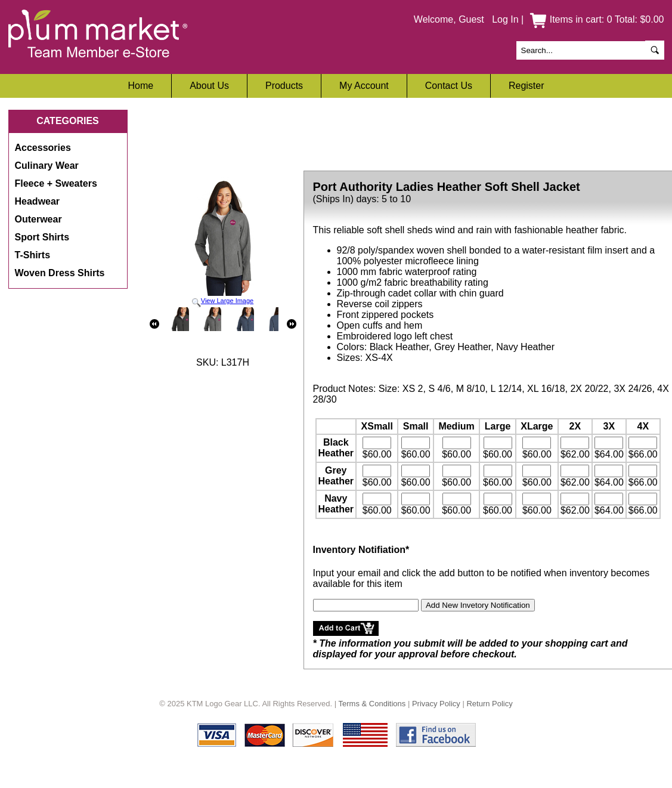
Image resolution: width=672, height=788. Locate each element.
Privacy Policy (436, 704)
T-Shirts (33, 255)
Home (140, 86)
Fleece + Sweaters (56, 183)
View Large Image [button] (223, 242)
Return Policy (489, 704)
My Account (364, 86)
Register (527, 86)
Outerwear (38, 219)
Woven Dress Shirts (60, 273)
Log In (505, 19)
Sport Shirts (42, 237)
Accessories (43, 148)
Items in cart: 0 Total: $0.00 (597, 19)
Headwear (38, 201)
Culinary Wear (47, 166)
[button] (346, 628)
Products (284, 86)
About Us (209, 86)
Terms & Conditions (372, 704)
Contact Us (449, 86)
